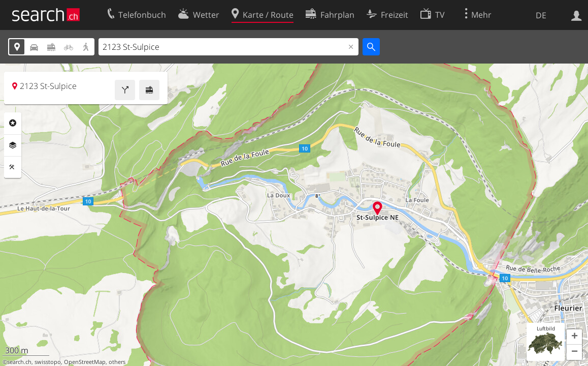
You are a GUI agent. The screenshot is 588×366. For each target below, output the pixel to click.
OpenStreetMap (85, 362)
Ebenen (13, 145)
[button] (574, 337)
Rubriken (13, 123)
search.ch (19, 362)
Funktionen (13, 167)
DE (541, 15)
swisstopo (48, 362)
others (117, 362)
